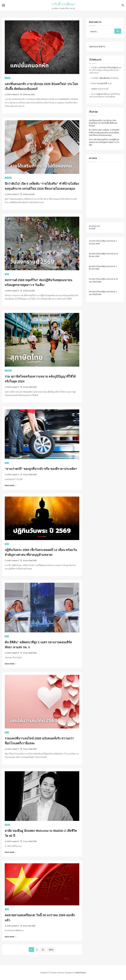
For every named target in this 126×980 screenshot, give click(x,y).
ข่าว (7, 463)
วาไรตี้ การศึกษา (63, 4)
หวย (7, 909)
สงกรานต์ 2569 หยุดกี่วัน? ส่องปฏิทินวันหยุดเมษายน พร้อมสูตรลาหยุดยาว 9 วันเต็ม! (104, 142)
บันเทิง (7, 825)
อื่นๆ (7, 274)
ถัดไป (51, 950)
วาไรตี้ (7, 78)
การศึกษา (8, 371)
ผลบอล (94, 89)
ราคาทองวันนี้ (102, 83)
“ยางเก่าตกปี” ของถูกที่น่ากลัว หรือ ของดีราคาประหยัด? (41, 469)
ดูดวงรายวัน (103, 94)
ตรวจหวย (93, 226)
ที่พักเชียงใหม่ (105, 78)
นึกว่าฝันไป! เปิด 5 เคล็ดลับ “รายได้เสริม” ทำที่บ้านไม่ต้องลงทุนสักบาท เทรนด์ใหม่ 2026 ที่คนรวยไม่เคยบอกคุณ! (104, 133)
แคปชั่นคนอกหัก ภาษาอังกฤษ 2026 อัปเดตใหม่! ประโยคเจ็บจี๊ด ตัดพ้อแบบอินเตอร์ (103, 123)
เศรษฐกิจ (8, 178)
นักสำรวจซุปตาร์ (13, 95)
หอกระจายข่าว (97, 47)
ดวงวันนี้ (92, 229)
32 (43, 950)
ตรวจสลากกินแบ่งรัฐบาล (109, 68)
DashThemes (81, 973)
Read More (10, 485)
